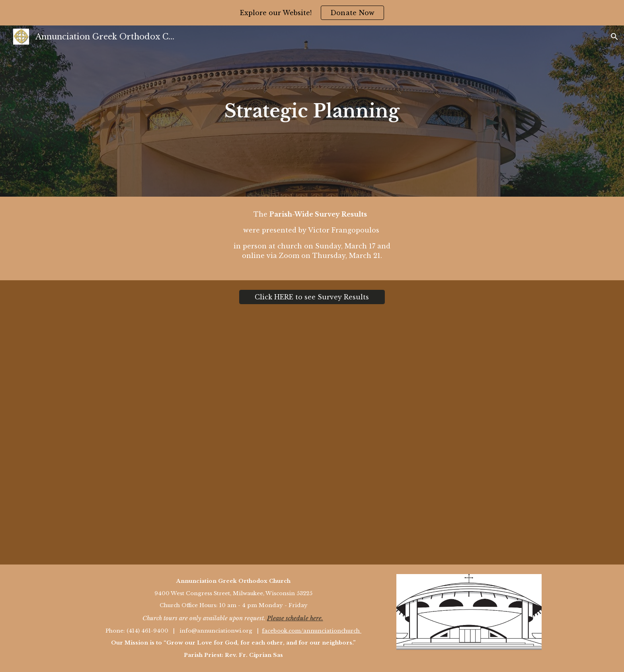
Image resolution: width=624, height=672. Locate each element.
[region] (312, 13)
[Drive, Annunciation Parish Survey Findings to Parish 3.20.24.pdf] (312, 439)
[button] (614, 37)
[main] (312, 111)
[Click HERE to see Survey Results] (312, 297)
